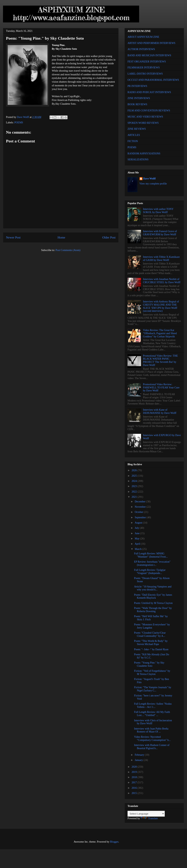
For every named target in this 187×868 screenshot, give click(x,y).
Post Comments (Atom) (68, 250)
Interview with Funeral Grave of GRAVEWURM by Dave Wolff (160, 233)
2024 (135, 481)
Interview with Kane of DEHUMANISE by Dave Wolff (160, 411)
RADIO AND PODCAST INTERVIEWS (149, 92)
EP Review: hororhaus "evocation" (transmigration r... (152, 563)
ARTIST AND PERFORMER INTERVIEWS (151, 43)
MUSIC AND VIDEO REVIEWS (145, 117)
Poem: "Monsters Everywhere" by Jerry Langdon (152, 626)
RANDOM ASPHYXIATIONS (144, 154)
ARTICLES (134, 135)
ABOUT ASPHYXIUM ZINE (143, 37)
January (139, 760)
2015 (135, 793)
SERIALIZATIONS (138, 160)
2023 (135, 486)
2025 (135, 476)
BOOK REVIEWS (137, 104)
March (138, 549)
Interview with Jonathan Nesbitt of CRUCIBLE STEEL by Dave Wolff (162, 281)
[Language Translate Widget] (146, 814)
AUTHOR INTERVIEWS (141, 49)
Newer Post (13, 237)
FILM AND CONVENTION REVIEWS (149, 111)
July (137, 528)
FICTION (133, 141)
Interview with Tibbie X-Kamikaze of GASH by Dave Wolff (161, 258)
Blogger (114, 842)
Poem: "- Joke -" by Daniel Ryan (151, 649)
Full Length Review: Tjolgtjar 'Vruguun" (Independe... (150, 572)
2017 (135, 782)
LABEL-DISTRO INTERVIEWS (145, 74)
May (137, 539)
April (138, 544)
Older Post (109, 237)
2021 (135, 497)
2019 (135, 772)
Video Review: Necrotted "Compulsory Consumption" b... (152, 738)
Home (61, 237)
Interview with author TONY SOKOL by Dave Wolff (158, 211)
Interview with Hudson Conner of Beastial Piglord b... (152, 747)
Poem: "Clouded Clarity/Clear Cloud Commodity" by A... (150, 634)
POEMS (19, 123)
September (141, 517)
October (139, 512)
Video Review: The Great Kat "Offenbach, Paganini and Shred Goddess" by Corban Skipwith (160, 333)
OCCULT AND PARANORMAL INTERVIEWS (153, 80)
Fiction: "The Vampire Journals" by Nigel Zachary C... (153, 689)
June (137, 533)
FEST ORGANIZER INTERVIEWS (147, 62)
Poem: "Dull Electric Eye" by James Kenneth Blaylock (153, 596)
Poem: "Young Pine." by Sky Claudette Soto (149, 664)
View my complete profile (153, 184)
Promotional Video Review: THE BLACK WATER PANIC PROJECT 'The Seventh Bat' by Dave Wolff (160, 360)
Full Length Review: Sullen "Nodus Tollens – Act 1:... (153, 705)
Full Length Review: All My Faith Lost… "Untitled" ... (152, 714)
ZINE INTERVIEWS (139, 98)
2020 (135, 767)
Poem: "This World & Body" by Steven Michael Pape (151, 643)
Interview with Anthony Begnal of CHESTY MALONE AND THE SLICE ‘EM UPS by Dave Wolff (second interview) (161, 306)
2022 (135, 492)
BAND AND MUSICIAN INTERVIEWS (149, 55)
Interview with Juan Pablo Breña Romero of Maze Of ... (151, 730)
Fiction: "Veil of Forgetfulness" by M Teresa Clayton (152, 672)
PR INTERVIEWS (137, 86)
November (141, 507)
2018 (135, 777)
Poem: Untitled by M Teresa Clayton (153, 603)
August (139, 523)
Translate (149, 818)
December (140, 502)
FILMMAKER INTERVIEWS (144, 68)
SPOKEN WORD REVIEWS (143, 123)
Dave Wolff (150, 179)
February (140, 755)
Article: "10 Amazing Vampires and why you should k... (153, 588)
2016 (135, 788)
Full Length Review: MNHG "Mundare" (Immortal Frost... (151, 555)
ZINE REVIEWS (137, 129)
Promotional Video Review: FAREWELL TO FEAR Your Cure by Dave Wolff (161, 388)
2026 (135, 470)
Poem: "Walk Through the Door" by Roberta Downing (153, 610)
